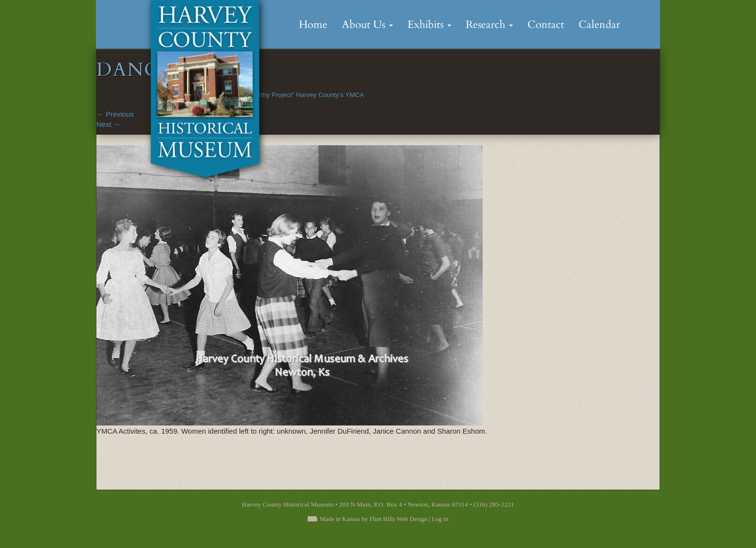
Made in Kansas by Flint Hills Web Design (373, 519)
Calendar (599, 25)
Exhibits (429, 25)
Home (313, 25)
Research (489, 25)
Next (108, 124)
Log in (440, 519)
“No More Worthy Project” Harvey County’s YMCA (292, 95)
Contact (546, 25)
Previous (115, 114)
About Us (367, 25)
